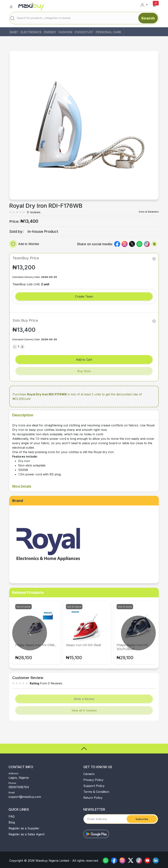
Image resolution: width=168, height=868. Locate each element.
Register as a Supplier (24, 828)
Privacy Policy (93, 780)
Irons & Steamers (149, 212)
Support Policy (94, 786)
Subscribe (142, 819)
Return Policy (93, 798)
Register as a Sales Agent (26, 834)
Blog (12, 822)
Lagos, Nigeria (19, 778)
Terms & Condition (96, 792)
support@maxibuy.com (25, 797)
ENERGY (50, 32)
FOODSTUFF (84, 32)
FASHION (65, 32)
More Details (22, 486)
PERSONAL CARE (108, 32)
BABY (14, 32)
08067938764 (19, 787)
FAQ (12, 816)
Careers (89, 774)
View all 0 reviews (84, 710)
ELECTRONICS (31, 32)
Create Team (84, 296)
